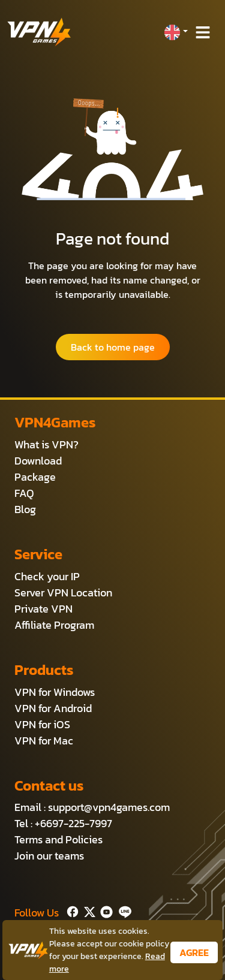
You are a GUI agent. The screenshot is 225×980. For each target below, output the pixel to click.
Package (35, 477)
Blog (25, 509)
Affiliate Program (54, 625)
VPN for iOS (42, 724)
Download (38, 461)
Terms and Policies (58, 839)
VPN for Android (53, 708)
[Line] (123, 910)
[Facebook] (71, 910)
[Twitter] (87, 910)
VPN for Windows (55, 692)
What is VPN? (46, 444)
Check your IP (47, 576)
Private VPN (43, 609)
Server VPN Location (63, 592)
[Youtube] (104, 910)
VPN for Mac (44, 741)
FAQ (24, 493)
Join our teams (49, 856)
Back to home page (113, 347)
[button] (176, 32)
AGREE (194, 952)
